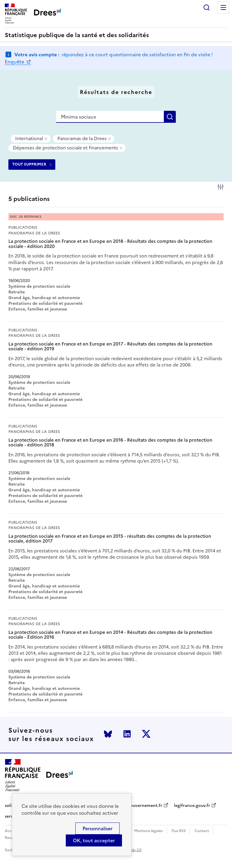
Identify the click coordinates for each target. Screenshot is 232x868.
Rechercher (207, 7)
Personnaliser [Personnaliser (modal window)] (97, 828)
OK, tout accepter (94, 840)
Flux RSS (179, 831)
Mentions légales (148, 831)
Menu (223, 7)
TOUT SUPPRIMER (29, 164)
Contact (202, 831)
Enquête (15, 62)
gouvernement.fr (145, 806)
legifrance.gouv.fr (192, 806)
